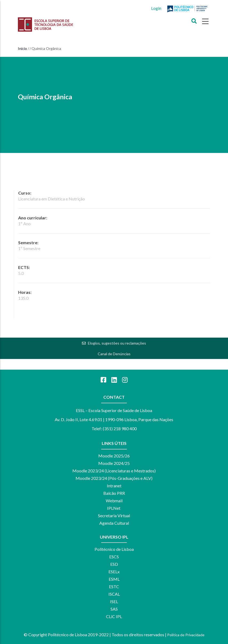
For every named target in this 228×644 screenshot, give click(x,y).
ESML (114, 579)
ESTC (114, 586)
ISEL (114, 601)
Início (22, 48)
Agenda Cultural (114, 523)
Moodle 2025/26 (114, 456)
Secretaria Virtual (114, 515)
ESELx (114, 572)
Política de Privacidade (186, 635)
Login (156, 8)
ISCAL (114, 594)
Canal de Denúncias (114, 354)
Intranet (114, 486)
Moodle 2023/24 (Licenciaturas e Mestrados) (114, 471)
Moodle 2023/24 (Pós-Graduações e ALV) (114, 478)
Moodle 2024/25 (114, 463)
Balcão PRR (114, 493)
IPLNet (114, 508)
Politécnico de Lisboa (114, 549)
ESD (114, 564)
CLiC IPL (114, 616)
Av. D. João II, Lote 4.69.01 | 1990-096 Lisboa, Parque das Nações (114, 419)
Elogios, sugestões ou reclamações (117, 343)
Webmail (114, 501)
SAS (114, 609)
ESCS (114, 557)
